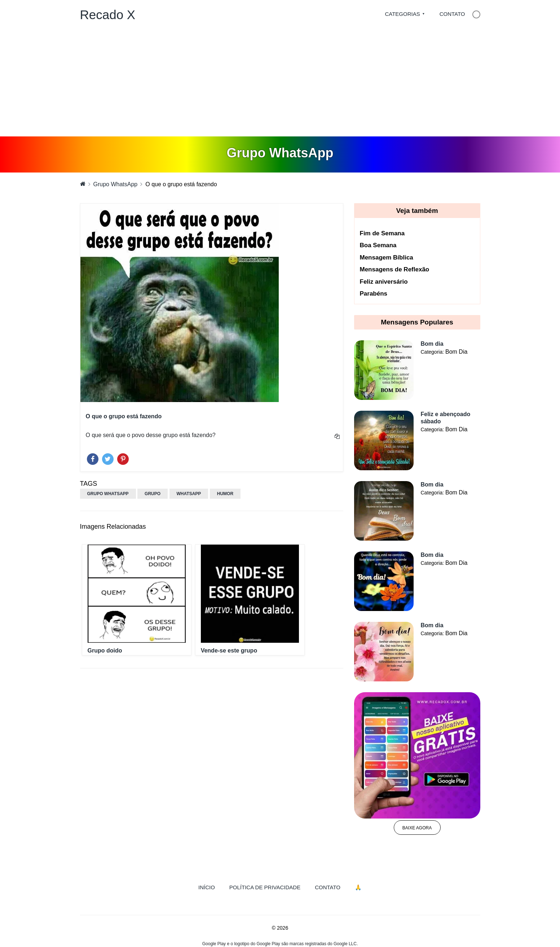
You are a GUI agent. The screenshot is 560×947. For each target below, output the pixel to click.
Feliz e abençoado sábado (446, 418)
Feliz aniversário (384, 282)
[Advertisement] (280, 82)
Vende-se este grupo (229, 651)
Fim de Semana (382, 233)
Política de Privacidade (265, 887)
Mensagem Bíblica (387, 258)
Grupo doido (105, 651)
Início (210, 887)
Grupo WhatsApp (116, 184)
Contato (452, 14)
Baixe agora (417, 828)
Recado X (108, 15)
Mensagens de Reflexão (395, 269)
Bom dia (432, 344)
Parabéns (374, 294)
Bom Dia (456, 352)
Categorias (402, 14)
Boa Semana (378, 245)
